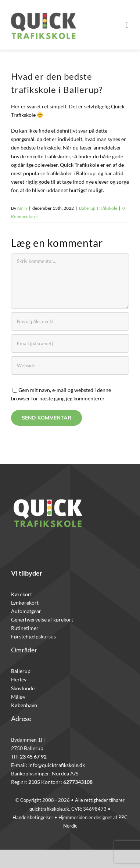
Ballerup (21, 671)
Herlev (19, 679)
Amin (22, 208)
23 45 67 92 (33, 757)
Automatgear (26, 611)
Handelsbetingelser (33, 817)
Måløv (18, 697)
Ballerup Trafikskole (98, 208)
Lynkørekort (25, 603)
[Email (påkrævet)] (70, 343)
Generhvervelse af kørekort (42, 620)
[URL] (70, 365)
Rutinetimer (25, 628)
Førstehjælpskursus (33, 636)
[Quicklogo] (43, 10)
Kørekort (21, 594)
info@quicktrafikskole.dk (57, 765)
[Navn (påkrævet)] (70, 321)
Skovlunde (23, 688)
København (24, 705)
